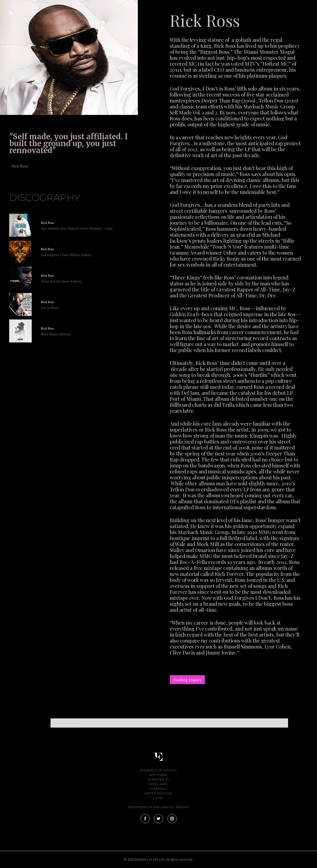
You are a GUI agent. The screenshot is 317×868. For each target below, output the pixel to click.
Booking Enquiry (187, 680)
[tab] (9, 179)
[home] (16, 11)
